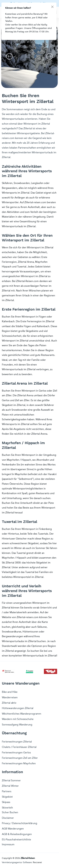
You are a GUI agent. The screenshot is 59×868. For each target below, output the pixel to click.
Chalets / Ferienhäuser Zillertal (19, 747)
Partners (7, 791)
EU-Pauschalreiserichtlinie (16, 840)
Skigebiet (7, 797)
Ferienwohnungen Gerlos (16, 753)
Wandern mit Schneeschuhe (18, 719)
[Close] (52, 7)
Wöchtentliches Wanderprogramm (22, 714)
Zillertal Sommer (11, 780)
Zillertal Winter (10, 786)
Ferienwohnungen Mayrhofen (19, 763)
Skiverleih (7, 808)
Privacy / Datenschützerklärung (20, 823)
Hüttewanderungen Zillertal (18, 708)
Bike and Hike (10, 692)
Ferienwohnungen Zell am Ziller (20, 758)
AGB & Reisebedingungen (17, 834)
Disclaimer (8, 818)
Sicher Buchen (10, 812)
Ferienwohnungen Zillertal (17, 742)
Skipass (6, 802)
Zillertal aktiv (9, 703)
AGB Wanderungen (13, 829)
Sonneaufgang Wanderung (17, 725)
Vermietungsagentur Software (17, 862)
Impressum (8, 844)
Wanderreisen (10, 697)
